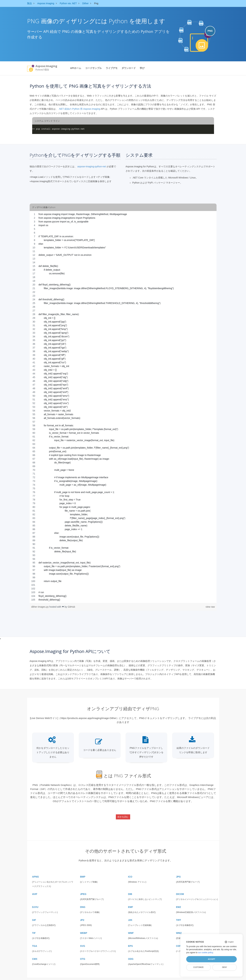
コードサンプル (93, 68)
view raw (210, 607)
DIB (130, 887)
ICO (130, 870)
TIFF (179, 913)
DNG (83, 900)
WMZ (179, 926)
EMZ (179, 900)
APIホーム (76, 68)
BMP (83, 870)
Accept (211, 959)
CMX (35, 952)
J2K (130, 913)
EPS (130, 939)
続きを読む (123, 814)
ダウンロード (129, 68)
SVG (83, 939)
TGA (35, 939)
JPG (178, 870)
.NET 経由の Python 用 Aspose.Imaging (79, 109)
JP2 (82, 913)
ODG (131, 952)
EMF (131, 900)
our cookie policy (206, 953)
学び (142, 68)
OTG (83, 952)
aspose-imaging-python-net (92, 166)
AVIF (35, 887)
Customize (199, 967)
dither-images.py (40, 607)
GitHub (71, 607)
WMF (131, 926)
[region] (123, 407)
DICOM (180, 887)
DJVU (35, 900)
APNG (36, 870)
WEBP (84, 926)
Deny (225, 967)
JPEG (83, 887)
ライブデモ (112, 68)
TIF (34, 926)
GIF (34, 913)
